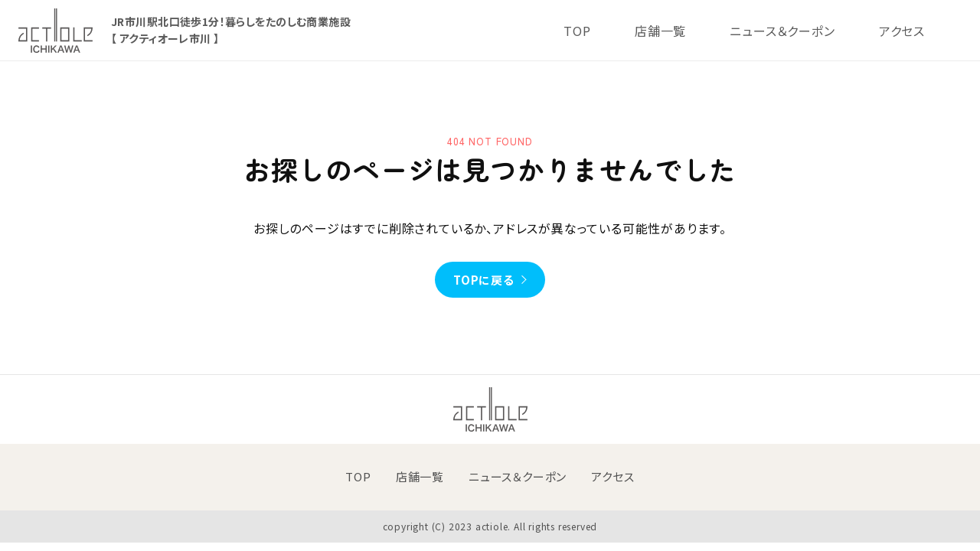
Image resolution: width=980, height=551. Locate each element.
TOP (577, 31)
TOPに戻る (484, 280)
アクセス (902, 31)
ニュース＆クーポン (782, 31)
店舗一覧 (660, 31)
